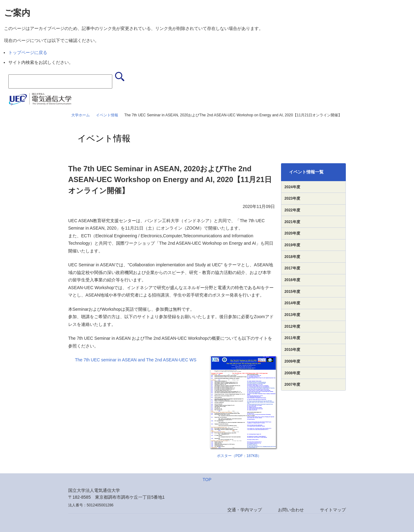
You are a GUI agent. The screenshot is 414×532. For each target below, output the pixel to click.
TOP (207, 480)
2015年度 (292, 292)
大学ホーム (81, 115)
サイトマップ (333, 510)
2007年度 (292, 384)
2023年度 (292, 198)
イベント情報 (107, 115)
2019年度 (292, 245)
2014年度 (292, 303)
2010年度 (292, 350)
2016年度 (292, 280)
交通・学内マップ (245, 510)
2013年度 (292, 315)
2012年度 (292, 326)
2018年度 (292, 257)
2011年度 (292, 338)
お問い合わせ (291, 510)
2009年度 (292, 361)
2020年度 (292, 233)
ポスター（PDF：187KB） (239, 456)
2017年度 (292, 268)
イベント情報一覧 (306, 172)
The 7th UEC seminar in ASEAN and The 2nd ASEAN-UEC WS (136, 360)
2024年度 (292, 187)
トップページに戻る (28, 52)
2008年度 (292, 373)
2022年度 (292, 210)
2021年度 (292, 222)
